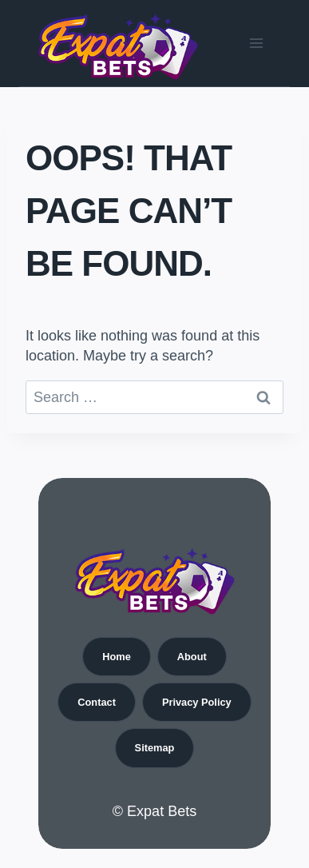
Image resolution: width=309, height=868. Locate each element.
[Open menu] (256, 43)
